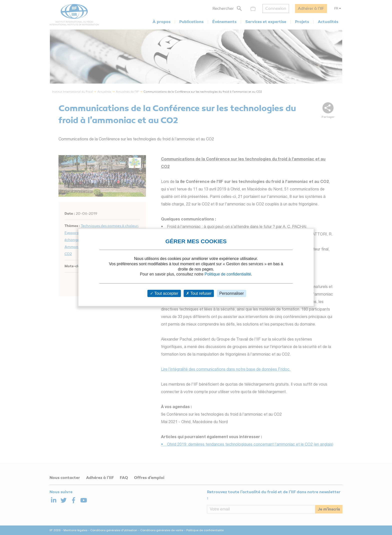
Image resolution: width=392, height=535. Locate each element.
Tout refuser (199, 293)
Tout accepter (164, 293)
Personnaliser (231, 293)
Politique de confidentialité (228, 274)
